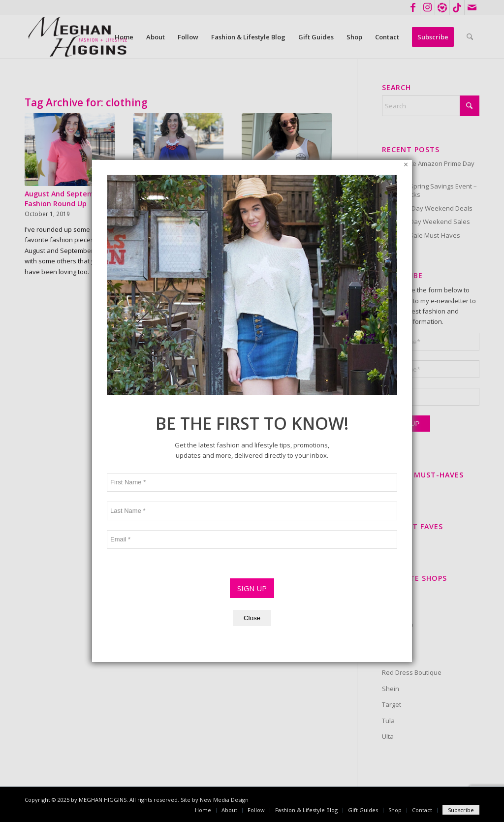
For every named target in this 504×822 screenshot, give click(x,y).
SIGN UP (252, 428)
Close (252, 458)
